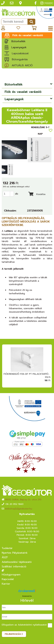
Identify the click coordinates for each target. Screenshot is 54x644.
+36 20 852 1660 (14, 504)
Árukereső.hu (27, 596)
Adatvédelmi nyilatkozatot (32, 625)
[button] (12, 193)
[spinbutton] (9, 194)
